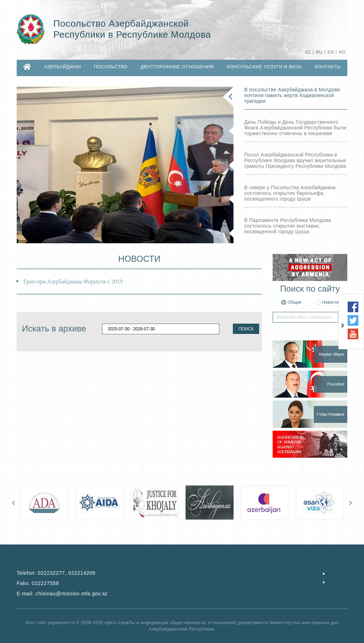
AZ (308, 52)
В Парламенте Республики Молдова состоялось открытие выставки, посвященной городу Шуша (288, 226)
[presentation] (14, 502)
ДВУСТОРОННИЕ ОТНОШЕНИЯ (177, 67)
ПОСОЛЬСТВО (111, 67)
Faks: (38, 583)
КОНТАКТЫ (328, 67)
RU (319, 52)
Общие (295, 302)
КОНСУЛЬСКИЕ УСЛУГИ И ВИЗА (264, 67)
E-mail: (62, 594)
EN (330, 52)
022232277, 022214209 (66, 573)
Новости (330, 302)
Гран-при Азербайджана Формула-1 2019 (73, 281)
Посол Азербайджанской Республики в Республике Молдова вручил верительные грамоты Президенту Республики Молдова (295, 160)
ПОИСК (246, 329)
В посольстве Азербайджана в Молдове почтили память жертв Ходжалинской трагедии (292, 95)
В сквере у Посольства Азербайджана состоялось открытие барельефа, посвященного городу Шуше (290, 193)
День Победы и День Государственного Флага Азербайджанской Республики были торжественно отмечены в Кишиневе (295, 128)
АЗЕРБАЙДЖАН (62, 67)
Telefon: (56, 573)
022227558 (45, 583)
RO (342, 52)
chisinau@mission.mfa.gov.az (72, 594)
